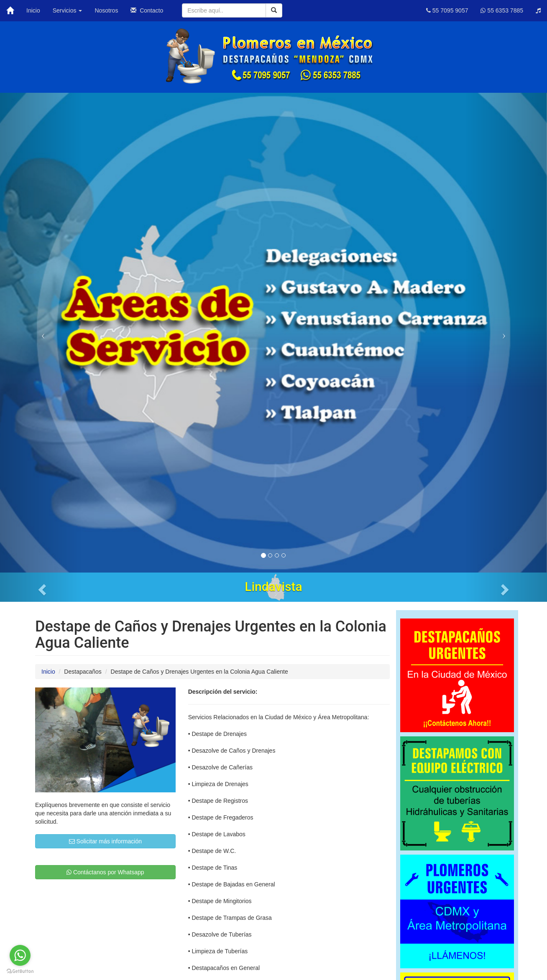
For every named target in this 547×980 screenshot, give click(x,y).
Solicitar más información (105, 841)
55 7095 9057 (447, 10)
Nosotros (106, 10)
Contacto (147, 10)
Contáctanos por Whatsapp (105, 872)
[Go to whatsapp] (20, 955)
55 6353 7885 (502, 10)
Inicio (33, 10)
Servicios (68, 10)
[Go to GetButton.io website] (20, 971)
